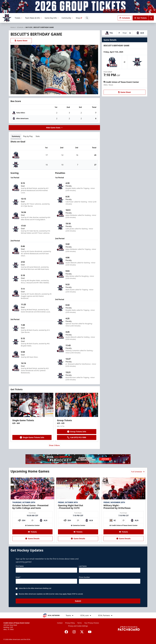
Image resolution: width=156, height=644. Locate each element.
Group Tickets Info (77, 432)
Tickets (19, 18)
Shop (79, 18)
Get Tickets (141, 18)
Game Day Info (52, 18)
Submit (78, 601)
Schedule (125, 18)
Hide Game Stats (54, 128)
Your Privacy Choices (92, 623)
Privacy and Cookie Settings (78, 626)
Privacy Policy (70, 623)
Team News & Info (34, 18)
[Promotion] (78, 7)
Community (67, 18)
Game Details (32, 539)
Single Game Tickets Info (32, 437)
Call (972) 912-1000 (77, 437)
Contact (60, 623)
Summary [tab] (16, 136)
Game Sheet (21, 41)
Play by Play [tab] (28, 136)
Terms (80, 623)
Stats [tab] (38, 136)
